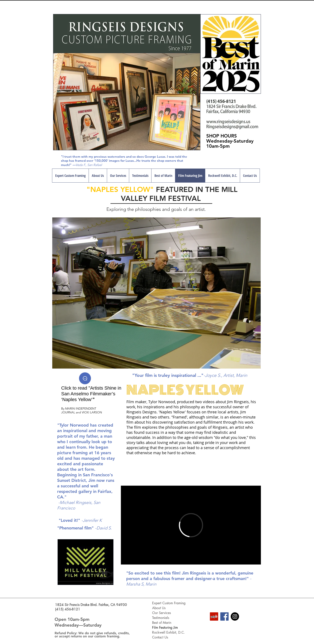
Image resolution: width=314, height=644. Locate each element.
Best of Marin (162, 623)
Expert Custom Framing (169, 603)
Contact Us (160, 637)
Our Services (161, 613)
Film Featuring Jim (165, 628)
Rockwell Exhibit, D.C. (168, 632)
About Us (159, 608)
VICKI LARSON (92, 412)
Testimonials (161, 618)
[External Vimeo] (191, 525)
